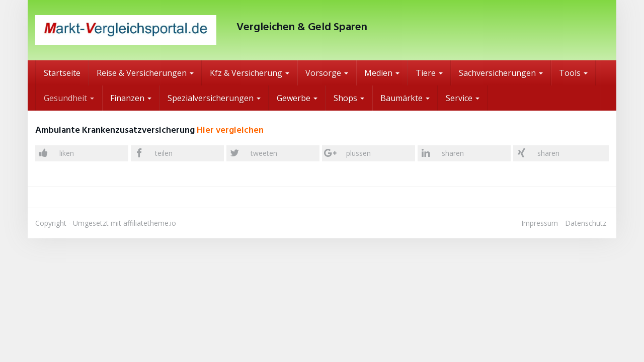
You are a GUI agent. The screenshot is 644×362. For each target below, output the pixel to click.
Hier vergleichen (230, 130)
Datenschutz (586, 223)
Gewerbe (297, 98)
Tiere (429, 73)
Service (463, 98)
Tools (573, 73)
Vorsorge (327, 73)
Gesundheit (69, 98)
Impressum (540, 223)
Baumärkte (405, 98)
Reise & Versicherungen (145, 73)
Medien (382, 73)
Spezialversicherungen (214, 98)
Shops (349, 98)
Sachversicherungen (501, 73)
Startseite (62, 73)
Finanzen (131, 98)
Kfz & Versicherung (250, 73)
